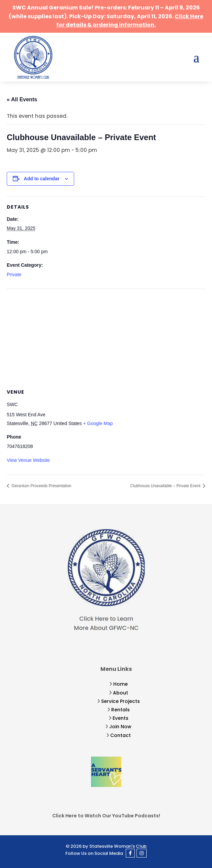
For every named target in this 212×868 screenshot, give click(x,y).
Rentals (120, 710)
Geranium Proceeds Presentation (41, 486)
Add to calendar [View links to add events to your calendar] (42, 179)
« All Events (22, 99)
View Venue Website (28, 460)
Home (120, 684)
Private (14, 274)
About (120, 693)
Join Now (120, 727)
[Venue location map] (106, 338)
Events (120, 718)
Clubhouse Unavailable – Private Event (166, 486)
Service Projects (120, 701)
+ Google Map (98, 423)
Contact (120, 735)
